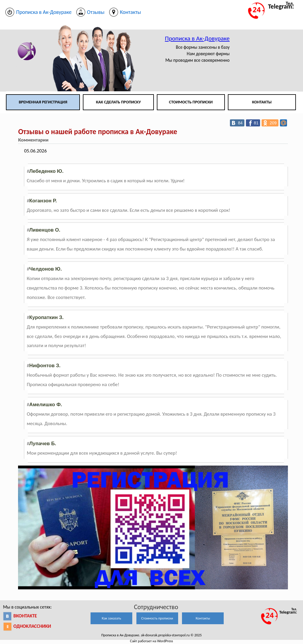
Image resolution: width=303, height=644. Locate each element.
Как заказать (111, 618)
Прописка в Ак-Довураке (197, 38)
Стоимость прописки (191, 102)
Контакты (262, 102)
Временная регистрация (43, 102)
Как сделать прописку (118, 102)
